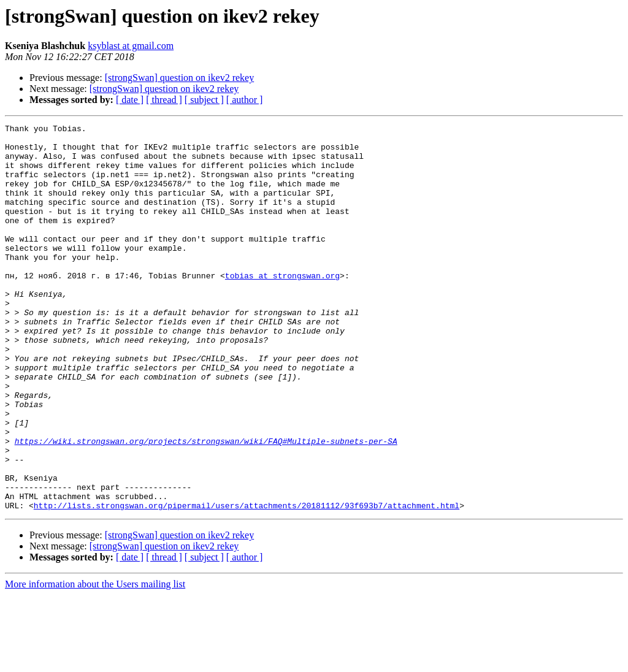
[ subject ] (204, 100)
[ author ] (245, 100)
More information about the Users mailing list (95, 661)
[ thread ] (164, 100)
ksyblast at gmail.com (131, 46)
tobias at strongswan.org (282, 307)
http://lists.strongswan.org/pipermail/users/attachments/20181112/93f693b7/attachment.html (247, 582)
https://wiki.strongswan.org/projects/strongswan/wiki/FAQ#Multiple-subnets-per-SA (206, 505)
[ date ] (130, 100)
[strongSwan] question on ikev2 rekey (180, 78)
